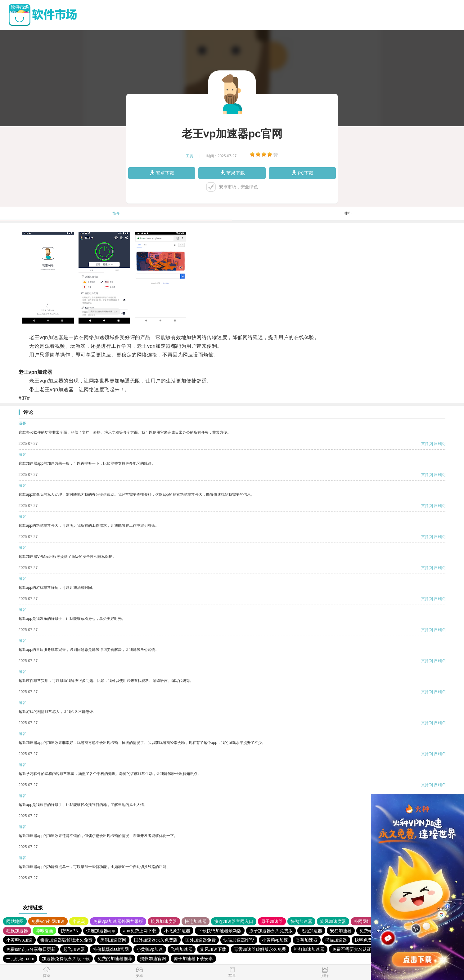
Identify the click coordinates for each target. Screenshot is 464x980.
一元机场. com (20, 959)
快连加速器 (196, 921)
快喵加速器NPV (239, 940)
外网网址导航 (367, 921)
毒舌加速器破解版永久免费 (66, 940)
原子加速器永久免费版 (271, 931)
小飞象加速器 (177, 931)
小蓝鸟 (79, 921)
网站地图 (15, 921)
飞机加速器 (182, 949)
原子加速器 (272, 921)
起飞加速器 (74, 949)
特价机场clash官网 (111, 949)
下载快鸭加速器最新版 (220, 931)
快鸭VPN (70, 931)
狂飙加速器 (17, 931)
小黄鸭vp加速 (19, 940)
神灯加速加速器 (309, 949)
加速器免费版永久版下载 (66, 959)
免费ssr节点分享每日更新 (31, 949)
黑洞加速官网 (113, 940)
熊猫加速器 (336, 940)
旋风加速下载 (213, 949)
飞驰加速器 (311, 931)
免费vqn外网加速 (48, 921)
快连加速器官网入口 (234, 921)
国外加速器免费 (200, 940)
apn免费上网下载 (140, 931)
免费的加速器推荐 (115, 959)
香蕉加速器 (307, 940)
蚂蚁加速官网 (153, 959)
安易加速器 (341, 931)
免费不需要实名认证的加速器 (360, 949)
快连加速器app (101, 931)
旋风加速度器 (164, 921)
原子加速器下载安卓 (193, 959)
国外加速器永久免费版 (156, 940)
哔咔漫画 (44, 931)
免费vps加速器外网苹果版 (118, 921)
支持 (425, 444)
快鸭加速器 (301, 921)
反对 (438, 444)
